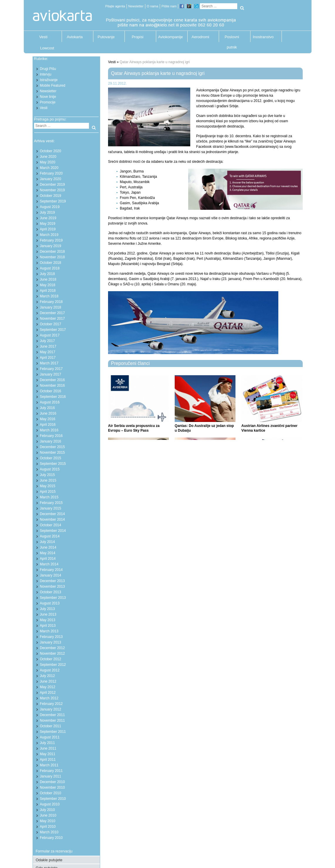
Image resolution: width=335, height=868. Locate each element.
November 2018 (52, 257)
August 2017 (50, 335)
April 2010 (48, 827)
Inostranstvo (263, 37)
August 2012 (50, 670)
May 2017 (48, 352)
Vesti (43, 37)
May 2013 (48, 620)
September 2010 (53, 799)
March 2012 (49, 698)
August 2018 (50, 268)
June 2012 (48, 681)
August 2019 (50, 207)
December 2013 (52, 581)
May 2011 (48, 754)
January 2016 (51, 441)
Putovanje (106, 37)
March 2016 (49, 430)
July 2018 (47, 274)
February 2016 (51, 436)
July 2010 (47, 810)
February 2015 (51, 503)
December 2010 (52, 782)
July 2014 (47, 542)
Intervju (46, 74)
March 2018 (49, 296)
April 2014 (48, 559)
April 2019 (48, 229)
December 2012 (52, 648)
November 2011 (52, 720)
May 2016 (48, 419)
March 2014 (49, 564)
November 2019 (52, 190)
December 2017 (52, 313)
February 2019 (51, 240)
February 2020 (51, 173)
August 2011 (50, 737)
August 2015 (50, 469)
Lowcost (47, 48)
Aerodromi (201, 37)
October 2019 (51, 196)
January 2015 (51, 508)
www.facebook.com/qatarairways (251, 147)
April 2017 (48, 358)
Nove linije (48, 97)
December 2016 (52, 380)
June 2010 (48, 815)
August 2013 (50, 603)
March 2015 (49, 497)
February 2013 (51, 637)
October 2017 (51, 324)
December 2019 (52, 185)
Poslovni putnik (232, 38)
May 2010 (48, 821)
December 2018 (52, 252)
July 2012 (47, 676)
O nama (153, 6)
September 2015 (53, 464)
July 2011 (47, 743)
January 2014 (51, 575)
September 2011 (53, 732)
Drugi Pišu (48, 69)
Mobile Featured (53, 86)
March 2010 (49, 832)
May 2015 (48, 486)
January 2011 (51, 776)
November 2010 (52, 787)
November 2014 (52, 520)
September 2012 (53, 665)
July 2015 (47, 475)
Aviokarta (75, 37)
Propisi (138, 37)
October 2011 (51, 726)
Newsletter (136, 6)
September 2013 (53, 598)
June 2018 (48, 279)
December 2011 (52, 715)
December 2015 (52, 447)
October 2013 (51, 592)
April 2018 (48, 291)
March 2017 (49, 363)
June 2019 (48, 218)
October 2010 (51, 793)
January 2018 (51, 307)
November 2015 (52, 453)
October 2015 (51, 458)
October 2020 (51, 151)
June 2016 (48, 413)
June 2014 (48, 547)
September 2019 (53, 201)
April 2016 (48, 425)
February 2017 (51, 369)
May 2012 (48, 687)
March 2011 (49, 765)
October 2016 (51, 391)
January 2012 (51, 709)
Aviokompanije (169, 37)
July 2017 (47, 341)
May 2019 (48, 224)
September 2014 (53, 531)
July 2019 (47, 212)
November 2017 (52, 319)
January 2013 (51, 642)
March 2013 (49, 631)
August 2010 (50, 804)
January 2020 (51, 179)
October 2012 (51, 659)
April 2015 (48, 492)
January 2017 (51, 374)
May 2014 (48, 553)
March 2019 (49, 235)
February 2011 (51, 771)
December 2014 (52, 514)
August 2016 (50, 402)
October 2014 (51, 525)
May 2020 (48, 162)
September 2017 (53, 330)
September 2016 (53, 397)
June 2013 (48, 614)
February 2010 (51, 838)
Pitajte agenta (115, 6)
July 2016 (47, 408)
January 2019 (51, 246)
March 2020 (49, 168)
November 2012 (52, 653)
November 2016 (52, 386)
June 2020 (48, 157)
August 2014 (50, 536)
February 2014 (51, 570)
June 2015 (48, 480)
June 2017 (48, 346)
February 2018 (51, 302)
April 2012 (48, 693)
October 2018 (51, 263)
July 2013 (47, 609)
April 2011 (48, 760)
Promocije (48, 102)
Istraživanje (49, 80)
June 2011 (48, 748)
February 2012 (51, 704)
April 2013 (48, 626)
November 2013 (52, 587)
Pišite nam (169, 6)
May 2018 (48, 285)
